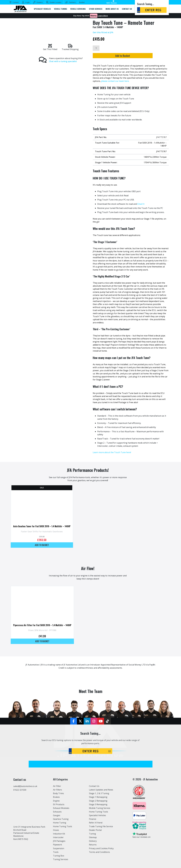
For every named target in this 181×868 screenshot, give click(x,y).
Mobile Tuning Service (100, 808)
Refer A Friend (96, 823)
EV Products (59, 804)
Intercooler (58, 837)
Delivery (93, 841)
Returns (93, 845)
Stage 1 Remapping (98, 797)
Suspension (59, 848)
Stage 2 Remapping (98, 801)
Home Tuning (60, 823)
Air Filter (57, 786)
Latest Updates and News (101, 790)
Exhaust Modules (61, 808)
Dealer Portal (95, 830)
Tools (56, 852)
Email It (141, 204)
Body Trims (59, 793)
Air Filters (58, 790)
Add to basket (42, 545)
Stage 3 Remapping (98, 804)
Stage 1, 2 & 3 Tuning (99, 793)
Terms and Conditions (100, 852)
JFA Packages (59, 841)
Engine (56, 801)
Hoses (56, 830)
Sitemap (93, 837)
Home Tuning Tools (63, 826)
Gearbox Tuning (61, 819)
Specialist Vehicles (98, 815)
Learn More (103, 16)
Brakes (56, 797)
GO (110, 751)
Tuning (93, 834)
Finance (93, 819)
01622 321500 (20, 790)
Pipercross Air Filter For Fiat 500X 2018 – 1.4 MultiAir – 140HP (42, 625)
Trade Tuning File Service (101, 826)
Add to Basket (130, 56)
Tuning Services (61, 859)
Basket (82, 2)
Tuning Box (59, 856)
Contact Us (94, 786)
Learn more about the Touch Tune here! (112, 452)
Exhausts (57, 812)
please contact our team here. (115, 81)
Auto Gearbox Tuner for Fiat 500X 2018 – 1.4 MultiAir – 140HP (42, 526)
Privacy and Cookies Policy (101, 848)
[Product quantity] (96, 48)
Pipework (58, 845)
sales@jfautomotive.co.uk (25, 786)
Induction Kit (59, 834)
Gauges (57, 815)
